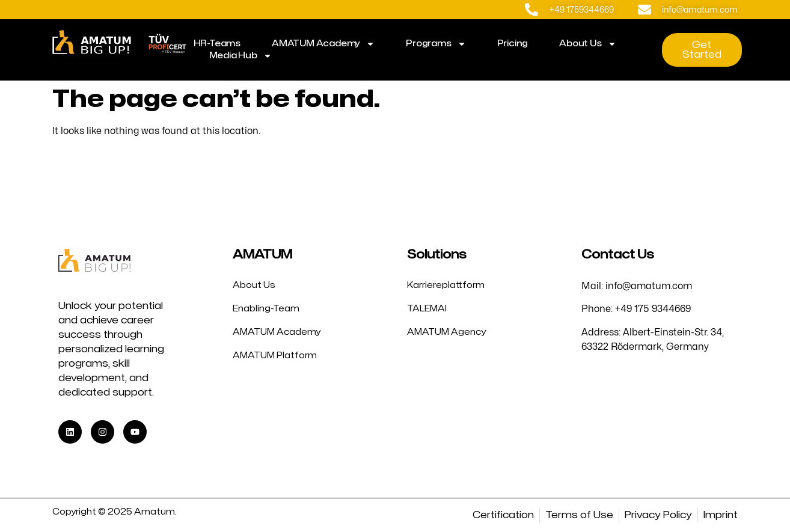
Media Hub (240, 56)
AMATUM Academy (323, 44)
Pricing (513, 44)
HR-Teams (217, 44)
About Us (587, 44)
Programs (436, 44)
